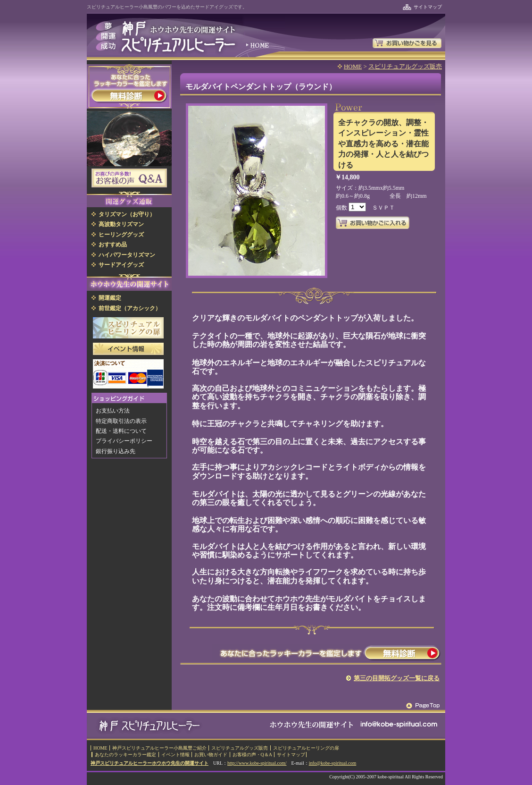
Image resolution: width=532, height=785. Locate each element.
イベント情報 (175, 755)
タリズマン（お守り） (127, 214)
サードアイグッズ (121, 265)
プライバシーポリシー (124, 441)
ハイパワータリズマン (127, 255)
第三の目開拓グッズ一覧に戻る (397, 678)
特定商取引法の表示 (121, 421)
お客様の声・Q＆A (252, 755)
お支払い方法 (113, 411)
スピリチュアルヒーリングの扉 (306, 748)
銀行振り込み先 (116, 451)
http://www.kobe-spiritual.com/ (257, 763)
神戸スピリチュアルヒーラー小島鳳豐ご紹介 (159, 748)
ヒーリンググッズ (121, 235)
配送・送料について (121, 431)
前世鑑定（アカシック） (130, 308)
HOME (353, 66)
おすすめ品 (113, 245)
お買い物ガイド (211, 755)
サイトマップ (428, 7)
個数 (342, 208)
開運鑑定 (110, 298)
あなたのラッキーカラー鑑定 (125, 755)
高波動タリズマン (121, 224)
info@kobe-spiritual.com (333, 763)
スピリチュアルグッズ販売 (405, 66)
